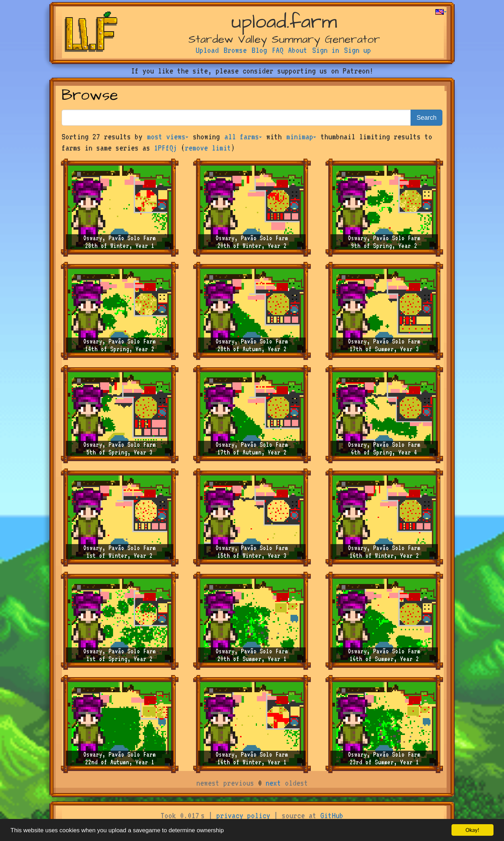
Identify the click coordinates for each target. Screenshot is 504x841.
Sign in (326, 50)
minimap (301, 137)
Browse (235, 50)
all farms (243, 137)
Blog (259, 50)
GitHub (332, 815)
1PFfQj (166, 148)
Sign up (358, 50)
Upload (207, 50)
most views (168, 137)
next (273, 783)
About (298, 50)
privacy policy (243, 815)
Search (426, 118)
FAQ (278, 50)
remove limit (208, 148)
